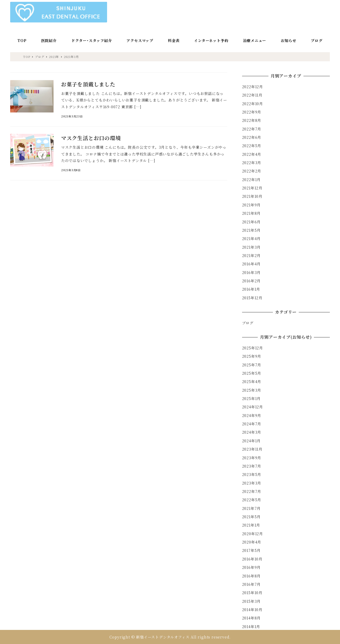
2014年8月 (251, 618)
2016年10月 (252, 559)
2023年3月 (252, 483)
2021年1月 (251, 525)
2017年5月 (251, 550)
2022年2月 (252, 171)
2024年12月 (253, 407)
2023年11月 (252, 449)
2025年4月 (252, 381)
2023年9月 (252, 458)
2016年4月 (251, 264)
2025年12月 (253, 348)
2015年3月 (251, 601)
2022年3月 (252, 163)
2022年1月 (251, 180)
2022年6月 (252, 137)
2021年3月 (251, 247)
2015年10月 (252, 593)
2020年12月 (253, 534)
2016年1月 (251, 289)
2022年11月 (252, 95)
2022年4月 (252, 154)
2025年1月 (251, 398)
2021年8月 (251, 213)
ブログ (248, 323)
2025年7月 (252, 365)
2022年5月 (252, 146)
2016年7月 (251, 584)
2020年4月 (252, 542)
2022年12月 (253, 87)
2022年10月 (253, 104)
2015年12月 (252, 298)
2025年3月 (252, 390)
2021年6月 (251, 222)
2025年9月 (252, 356)
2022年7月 (252, 129)
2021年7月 (251, 508)
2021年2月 (251, 255)
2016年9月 (251, 567)
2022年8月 (252, 120)
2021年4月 (251, 238)
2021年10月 (252, 196)
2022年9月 (252, 112)
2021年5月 (251, 230)
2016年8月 (251, 576)
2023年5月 (252, 474)
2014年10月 (252, 610)
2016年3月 (251, 272)
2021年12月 (252, 188)
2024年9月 (252, 415)
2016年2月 (251, 281)
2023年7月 (252, 466)
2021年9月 (251, 205)
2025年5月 (252, 373)
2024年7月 (252, 424)
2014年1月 (251, 627)
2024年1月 (251, 441)
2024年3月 (252, 432)
